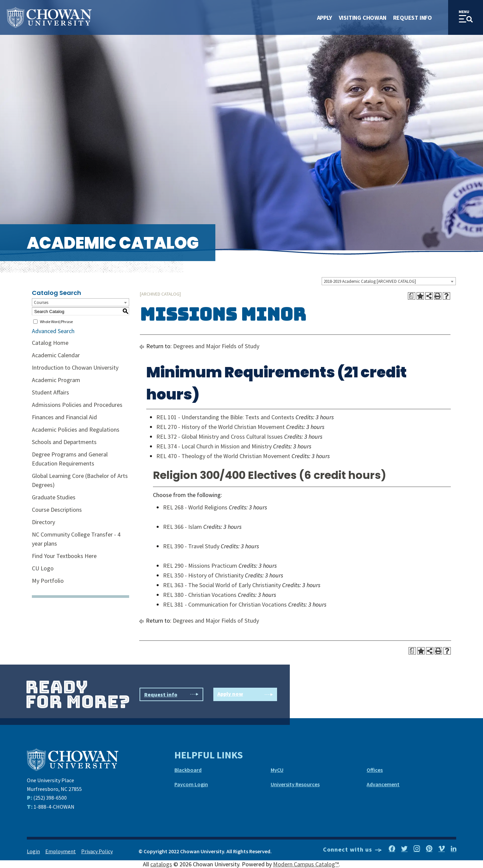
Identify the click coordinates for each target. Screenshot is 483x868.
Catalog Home (50, 343)
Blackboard (188, 770)
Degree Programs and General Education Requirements (70, 459)
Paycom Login (191, 784)
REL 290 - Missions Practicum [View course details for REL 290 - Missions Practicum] (200, 566)
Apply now (245, 695)
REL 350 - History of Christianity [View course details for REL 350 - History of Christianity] (203, 575)
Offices (375, 770)
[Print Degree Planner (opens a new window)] (412, 296)
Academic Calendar (56, 355)
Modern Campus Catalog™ (306, 864)
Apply (325, 18)
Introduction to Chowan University (75, 367)
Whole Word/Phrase (56, 322)
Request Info (413, 18)
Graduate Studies (54, 497)
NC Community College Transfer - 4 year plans (76, 539)
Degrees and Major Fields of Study (216, 346)
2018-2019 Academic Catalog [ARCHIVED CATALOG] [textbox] (370, 281)
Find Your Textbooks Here (64, 556)
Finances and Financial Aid (64, 417)
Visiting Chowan (363, 18)
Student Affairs (50, 392)
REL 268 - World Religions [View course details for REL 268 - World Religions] (195, 507)
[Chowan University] (73, 759)
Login (33, 851)
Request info (171, 694)
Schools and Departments (64, 442)
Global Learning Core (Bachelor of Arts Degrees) (80, 480)
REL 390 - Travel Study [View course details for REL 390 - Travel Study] (191, 546)
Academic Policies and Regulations (76, 429)
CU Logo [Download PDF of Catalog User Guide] (43, 568)
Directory (43, 522)
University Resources (295, 784)
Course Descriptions (57, 510)
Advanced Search (53, 331)
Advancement (383, 784)
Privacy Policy (97, 851)
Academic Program (56, 380)
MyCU (277, 770)
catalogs (161, 864)
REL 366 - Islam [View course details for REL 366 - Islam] (182, 527)
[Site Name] (49, 18)
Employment (61, 851)
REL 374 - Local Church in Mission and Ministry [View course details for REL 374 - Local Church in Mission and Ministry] (214, 446)
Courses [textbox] (41, 302)
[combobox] (389, 281)
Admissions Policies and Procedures (77, 405)
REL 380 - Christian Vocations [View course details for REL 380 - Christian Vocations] (200, 595)
